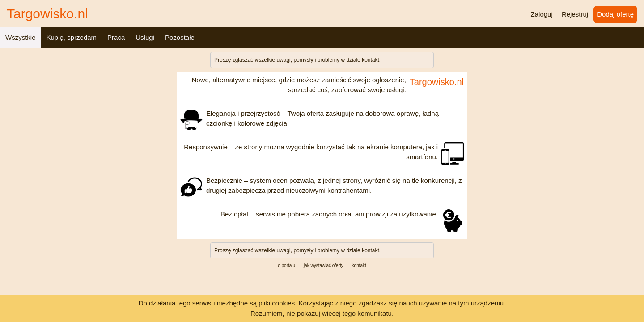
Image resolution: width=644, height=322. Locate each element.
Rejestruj (575, 14)
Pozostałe (180, 37)
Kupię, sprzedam (72, 37)
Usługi (145, 37)
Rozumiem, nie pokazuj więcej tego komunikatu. (322, 313)
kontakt (371, 60)
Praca (116, 37)
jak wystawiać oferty (324, 265)
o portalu (286, 265)
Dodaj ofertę (615, 14)
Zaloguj (542, 14)
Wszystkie (21, 37)
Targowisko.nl (47, 14)
